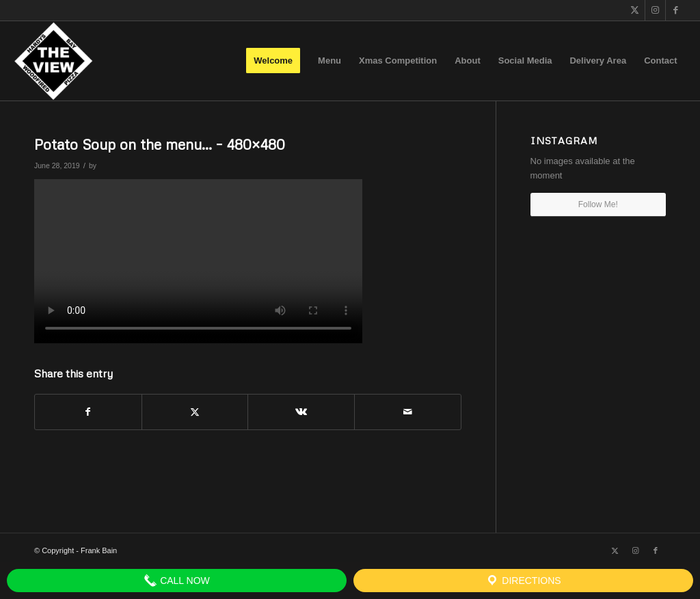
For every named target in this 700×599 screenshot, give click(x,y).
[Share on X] (195, 412)
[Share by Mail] (408, 412)
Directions (523, 581)
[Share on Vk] (301, 412)
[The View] (53, 61)
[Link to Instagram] (655, 10)
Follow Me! (598, 204)
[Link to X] (635, 10)
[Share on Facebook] (88, 412)
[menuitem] (273, 61)
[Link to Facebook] (676, 10)
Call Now (177, 581)
